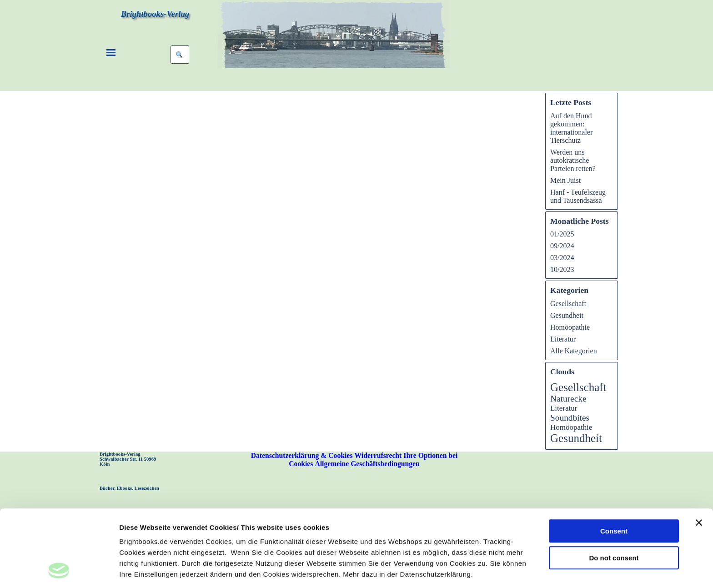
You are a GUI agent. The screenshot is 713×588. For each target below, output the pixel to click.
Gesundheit (567, 315)
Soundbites (570, 418)
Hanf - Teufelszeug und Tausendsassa (578, 196)
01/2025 (562, 234)
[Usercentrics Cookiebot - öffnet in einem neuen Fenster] (59, 570)
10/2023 (562, 269)
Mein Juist (565, 180)
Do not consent (614, 486)
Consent (614, 459)
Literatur (563, 339)
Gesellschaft (568, 304)
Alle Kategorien (574, 351)
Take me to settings (151, 570)
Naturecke (568, 399)
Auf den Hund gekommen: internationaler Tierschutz (571, 128)
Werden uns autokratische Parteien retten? (573, 160)
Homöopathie (570, 327)
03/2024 (562, 258)
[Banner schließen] (699, 451)
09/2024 (562, 246)
